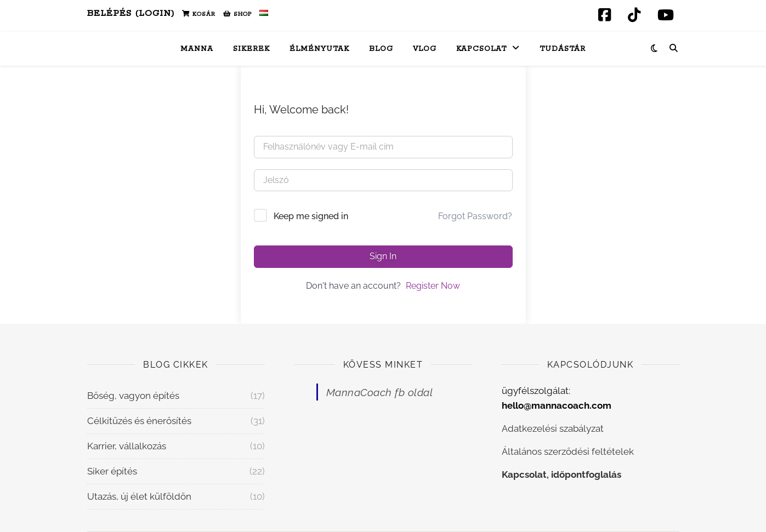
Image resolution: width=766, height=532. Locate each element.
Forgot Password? (475, 216)
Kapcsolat (481, 49)
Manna (197, 49)
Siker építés (112, 471)
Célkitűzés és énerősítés (139, 421)
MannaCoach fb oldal (380, 392)
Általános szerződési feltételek (568, 451)
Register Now (433, 286)
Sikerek (251, 49)
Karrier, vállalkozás (127, 446)
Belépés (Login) (131, 13)
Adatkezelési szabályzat (553, 428)
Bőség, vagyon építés (133, 396)
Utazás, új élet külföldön (139, 496)
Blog (381, 49)
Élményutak (319, 49)
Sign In (383, 256)
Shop (237, 14)
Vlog (425, 49)
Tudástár (563, 49)
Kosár (199, 14)
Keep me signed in (311, 216)
